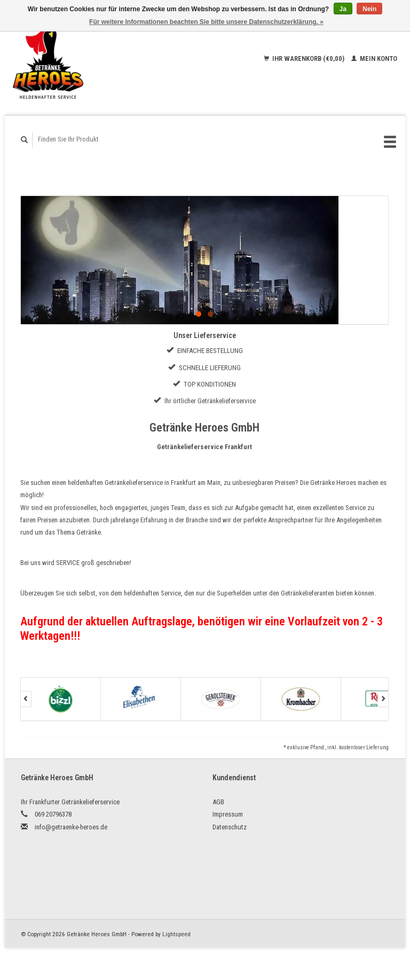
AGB (218, 802)
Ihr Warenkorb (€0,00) (305, 58)
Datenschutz (230, 827)
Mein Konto (374, 58)
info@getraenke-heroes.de (71, 827)
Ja (343, 9)
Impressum (228, 814)
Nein (369, 9)
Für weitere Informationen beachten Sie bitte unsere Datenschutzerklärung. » (206, 22)
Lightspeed (176, 934)
